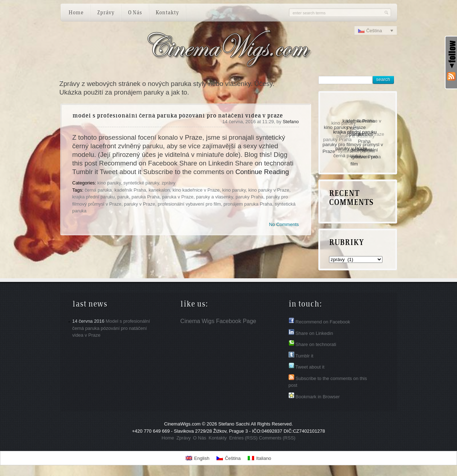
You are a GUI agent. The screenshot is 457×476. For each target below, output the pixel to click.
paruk (123, 197)
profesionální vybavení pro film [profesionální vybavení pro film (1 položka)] (365, 156)
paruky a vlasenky (215, 197)
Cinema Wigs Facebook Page (218, 321)
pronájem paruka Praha (248, 204)
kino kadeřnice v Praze (196, 190)
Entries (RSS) (243, 438)
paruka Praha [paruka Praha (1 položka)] (365, 138)
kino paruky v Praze (269, 190)
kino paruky (109, 183)
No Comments (284, 224)
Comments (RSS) (277, 438)
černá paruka (98, 190)
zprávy (168, 183)
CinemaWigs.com (182, 424)
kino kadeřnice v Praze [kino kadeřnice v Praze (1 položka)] (363, 125)
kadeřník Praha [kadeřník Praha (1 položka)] (359, 121)
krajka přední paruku (94, 197)
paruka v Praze (178, 197)
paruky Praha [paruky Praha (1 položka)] (337, 140)
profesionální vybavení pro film (189, 204)
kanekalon (159, 190)
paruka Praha (146, 197)
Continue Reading (262, 172)
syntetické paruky (141, 183)
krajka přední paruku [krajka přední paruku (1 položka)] (356, 131)
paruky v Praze (140, 204)
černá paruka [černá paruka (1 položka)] (347, 156)
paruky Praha (249, 197)
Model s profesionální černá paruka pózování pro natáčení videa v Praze (178, 116)
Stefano (291, 122)
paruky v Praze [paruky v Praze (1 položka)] (352, 148)
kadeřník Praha (130, 190)
